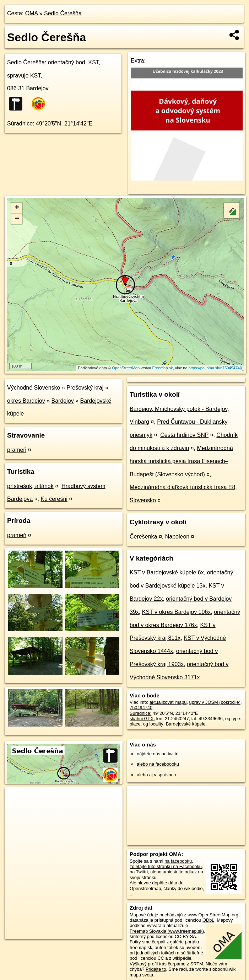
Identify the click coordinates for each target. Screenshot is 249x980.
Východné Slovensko (34, 388)
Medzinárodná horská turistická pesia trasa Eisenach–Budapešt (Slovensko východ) (181, 461)
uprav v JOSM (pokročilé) (215, 702)
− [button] (17, 219)
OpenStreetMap (126, 368)
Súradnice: (21, 124)
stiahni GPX (142, 719)
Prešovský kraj (85, 388)
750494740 (141, 708)
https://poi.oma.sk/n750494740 (215, 368)
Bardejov (63, 401)
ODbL (208, 920)
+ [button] (17, 208)
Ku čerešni (54, 499)
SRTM (197, 964)
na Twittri (139, 872)
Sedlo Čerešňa (63, 13)
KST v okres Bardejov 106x (177, 612)
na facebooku (178, 861)
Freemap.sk (163, 368)
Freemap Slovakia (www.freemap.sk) (167, 931)
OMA (32, 13)
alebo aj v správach (156, 775)
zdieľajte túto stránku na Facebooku (166, 866)
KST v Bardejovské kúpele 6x (167, 572)
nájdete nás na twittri (158, 754)
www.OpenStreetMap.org (213, 915)
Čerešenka (143, 537)
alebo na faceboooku (158, 764)
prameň (17, 450)
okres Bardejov (26, 401)
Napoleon (177, 537)
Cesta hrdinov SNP (184, 435)
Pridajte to (156, 969)
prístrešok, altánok (30, 486)
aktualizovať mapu (168, 702)
